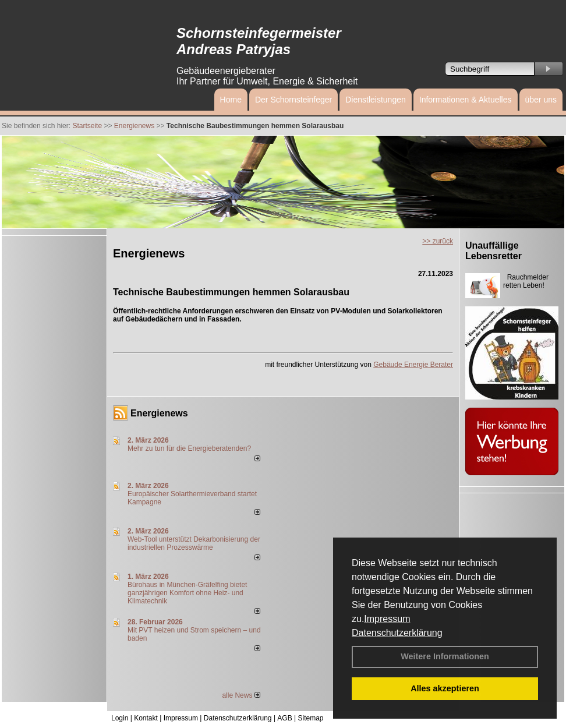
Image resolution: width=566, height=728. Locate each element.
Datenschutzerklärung (397, 633)
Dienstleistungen (376, 100)
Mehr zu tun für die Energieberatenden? (189, 448)
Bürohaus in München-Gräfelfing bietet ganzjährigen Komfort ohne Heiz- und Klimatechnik (187, 593)
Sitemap (310, 718)
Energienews (159, 413)
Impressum (387, 619)
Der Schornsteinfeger (293, 100)
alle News (241, 695)
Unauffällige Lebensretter (494, 251)
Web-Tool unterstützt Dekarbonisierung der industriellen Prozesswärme (194, 543)
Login (120, 718)
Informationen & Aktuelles (466, 100)
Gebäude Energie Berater (413, 365)
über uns (541, 100)
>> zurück (438, 241)
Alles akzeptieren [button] (445, 688)
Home (231, 100)
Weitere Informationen (445, 656)
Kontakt (146, 718)
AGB (284, 718)
